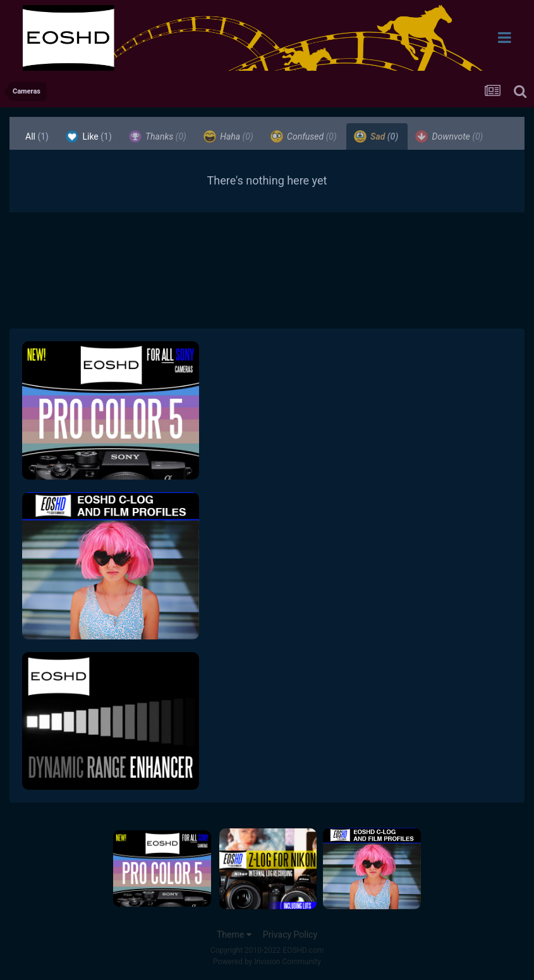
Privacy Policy (290, 935)
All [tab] (37, 136)
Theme (234, 935)
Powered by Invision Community (267, 962)
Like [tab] (89, 136)
